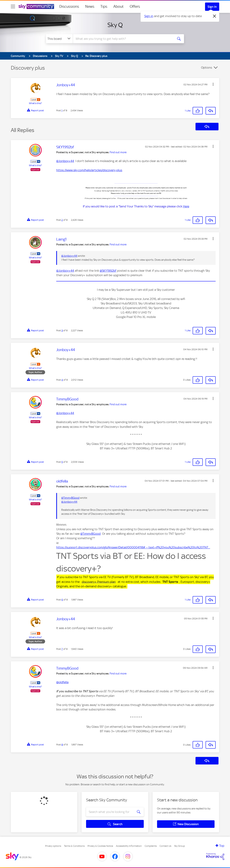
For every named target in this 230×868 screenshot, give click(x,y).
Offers (135, 6)
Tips (104, 6)
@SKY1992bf (108, 271)
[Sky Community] (36, 6)
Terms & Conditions (74, 846)
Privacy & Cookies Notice (100, 846)
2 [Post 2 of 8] (62, 220)
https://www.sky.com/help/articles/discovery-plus (89, 170)
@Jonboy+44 (65, 161)
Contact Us (165, 846)
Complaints (151, 846)
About (119, 6)
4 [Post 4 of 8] (62, 380)
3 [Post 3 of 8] (62, 330)
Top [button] (222, 846)
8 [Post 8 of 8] (62, 745)
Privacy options (53, 846)
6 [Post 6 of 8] (62, 600)
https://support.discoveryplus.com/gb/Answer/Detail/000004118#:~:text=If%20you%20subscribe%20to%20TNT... (133, 547)
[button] (213, 84)
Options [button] (207, 68)
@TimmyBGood (70, 498)
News (90, 6)
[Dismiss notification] (215, 16)
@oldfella (62, 682)
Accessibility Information (129, 846)
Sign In (212, 7)
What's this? (35, 103)
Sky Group (180, 846)
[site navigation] (13, 6)
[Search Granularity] (59, 39)
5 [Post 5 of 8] (62, 462)
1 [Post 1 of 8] (62, 110)
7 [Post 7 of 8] (62, 649)
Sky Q (115, 25)
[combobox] (123, 39)
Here (186, 206)
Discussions (69, 6)
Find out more (118, 152)
